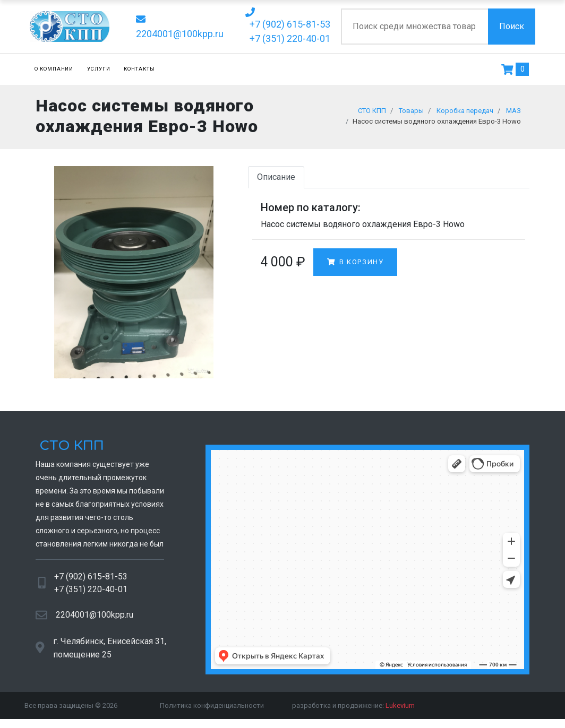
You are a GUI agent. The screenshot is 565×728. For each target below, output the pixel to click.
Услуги (99, 69)
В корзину (355, 266)
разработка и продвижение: (353, 709)
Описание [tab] (276, 181)
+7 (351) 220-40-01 (91, 593)
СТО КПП (70, 450)
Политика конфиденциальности (212, 709)
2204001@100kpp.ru (95, 619)
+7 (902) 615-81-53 (91, 580)
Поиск (512, 26)
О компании (54, 69)
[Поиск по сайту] (414, 27)
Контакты (139, 69)
